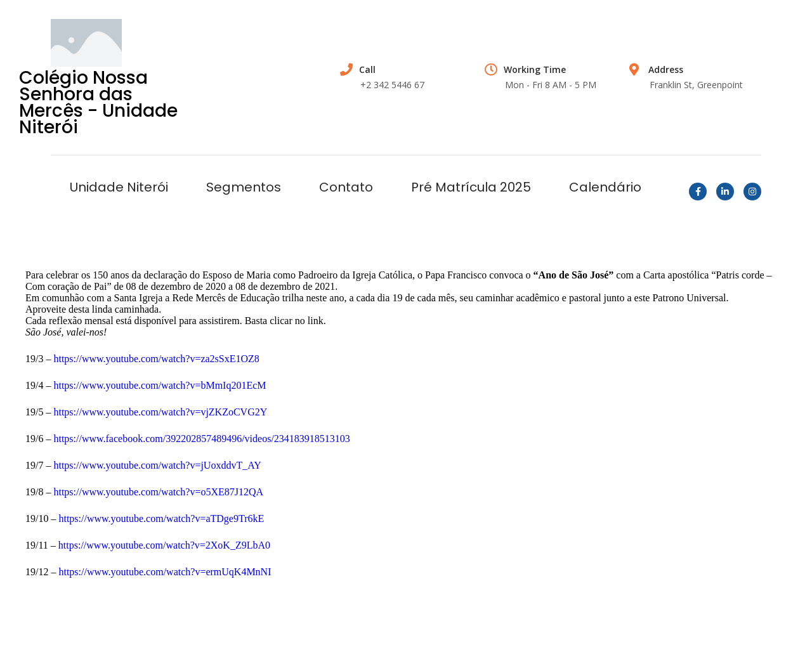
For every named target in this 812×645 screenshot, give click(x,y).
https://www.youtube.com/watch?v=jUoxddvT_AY (157, 465)
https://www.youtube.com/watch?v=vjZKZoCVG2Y (160, 412)
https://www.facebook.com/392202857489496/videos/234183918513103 (201, 439)
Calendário (605, 187)
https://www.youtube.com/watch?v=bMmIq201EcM (160, 385)
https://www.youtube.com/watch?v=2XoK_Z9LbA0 (164, 545)
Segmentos (244, 187)
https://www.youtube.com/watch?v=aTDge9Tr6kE (161, 518)
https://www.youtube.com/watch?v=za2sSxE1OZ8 (156, 359)
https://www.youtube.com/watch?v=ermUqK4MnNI (165, 572)
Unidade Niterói (119, 187)
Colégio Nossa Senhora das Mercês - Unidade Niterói (98, 102)
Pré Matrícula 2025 (471, 187)
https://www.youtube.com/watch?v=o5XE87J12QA (158, 492)
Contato (346, 187)
